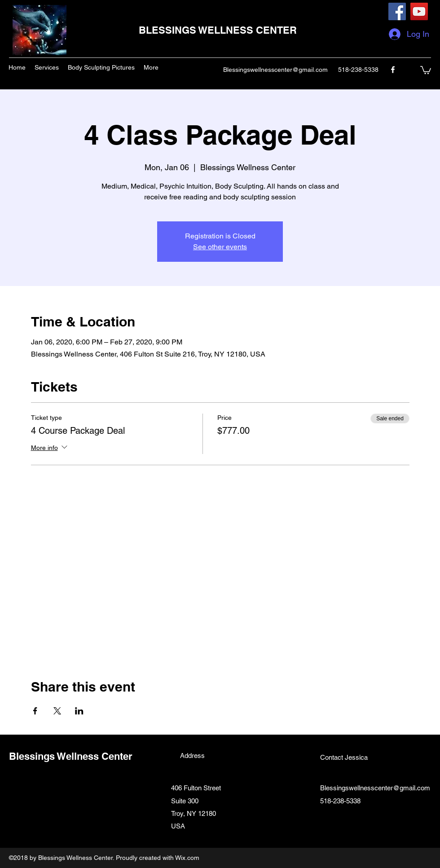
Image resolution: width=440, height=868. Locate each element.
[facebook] (393, 70)
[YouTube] (419, 11)
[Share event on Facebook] (35, 711)
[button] (426, 70)
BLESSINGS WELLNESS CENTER (218, 30)
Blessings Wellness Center (71, 756)
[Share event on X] (57, 711)
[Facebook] (397, 11)
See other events (220, 247)
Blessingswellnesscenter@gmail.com (275, 70)
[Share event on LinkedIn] (79, 711)
